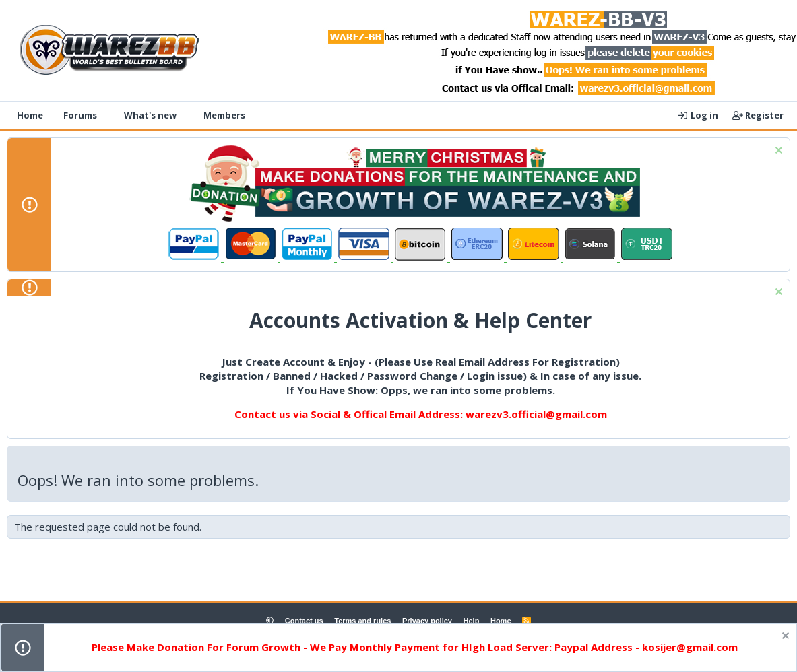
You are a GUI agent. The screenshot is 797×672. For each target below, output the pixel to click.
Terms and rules (362, 621)
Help (472, 621)
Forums (80, 115)
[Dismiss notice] (777, 152)
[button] (106, 115)
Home (30, 115)
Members (224, 115)
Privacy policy (427, 621)
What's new (150, 115)
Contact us (304, 621)
